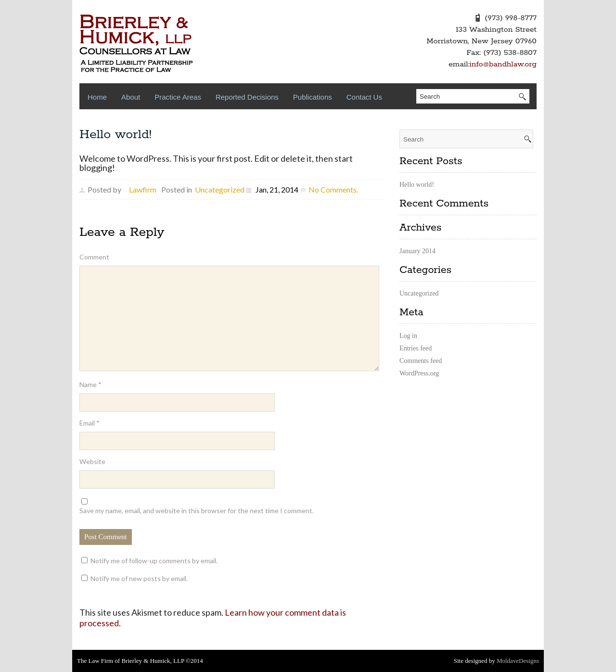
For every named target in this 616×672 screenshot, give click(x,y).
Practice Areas (178, 97)
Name (90, 384)
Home (97, 97)
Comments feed (421, 361)
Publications (313, 97)
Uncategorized (220, 189)
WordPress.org (419, 373)
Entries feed (416, 348)
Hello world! (115, 135)
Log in (408, 336)
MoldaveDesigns (518, 661)
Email (90, 423)
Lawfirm (143, 189)
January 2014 (417, 251)
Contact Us (364, 97)
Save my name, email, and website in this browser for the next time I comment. (197, 510)
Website (92, 461)
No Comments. (333, 189)
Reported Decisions (247, 97)
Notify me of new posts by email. (139, 578)
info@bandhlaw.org (503, 64)
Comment (94, 257)
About (131, 97)
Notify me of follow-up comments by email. (154, 561)
